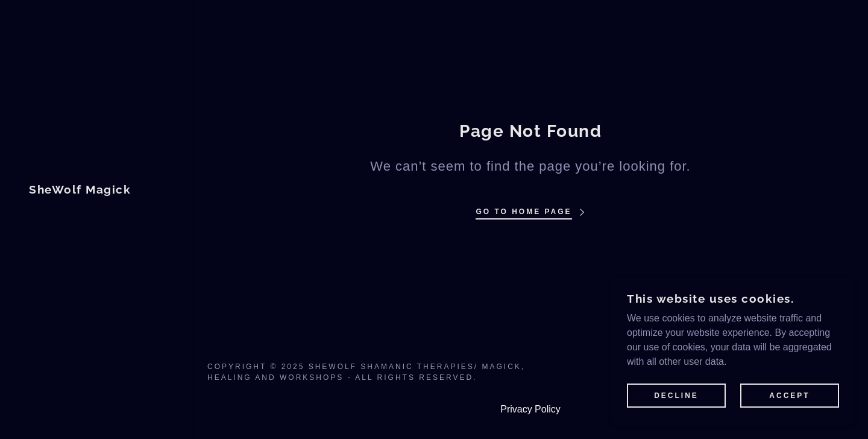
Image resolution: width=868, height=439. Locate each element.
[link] (80, 190)
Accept (789, 396)
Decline (676, 396)
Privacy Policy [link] (530, 409)
